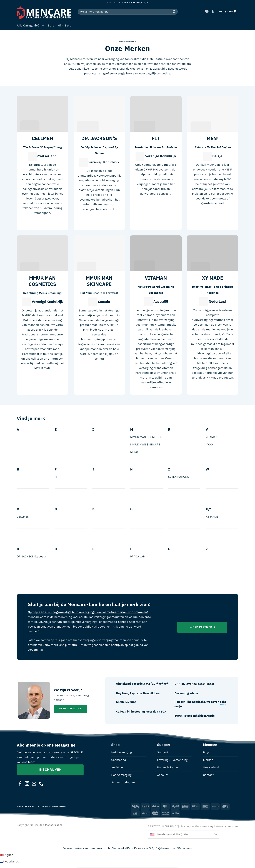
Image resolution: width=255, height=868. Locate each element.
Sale (51, 25)
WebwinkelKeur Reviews (129, 848)
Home (122, 42)
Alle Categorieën (30, 26)
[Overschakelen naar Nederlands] (9, 861)
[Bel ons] (41, 784)
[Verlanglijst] (207, 12)
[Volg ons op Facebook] (20, 784)
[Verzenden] (174, 12)
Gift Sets (65, 25)
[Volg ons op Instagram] (27, 784)
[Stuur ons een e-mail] (34, 784)
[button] (213, 12)
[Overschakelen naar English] (7, 855)
